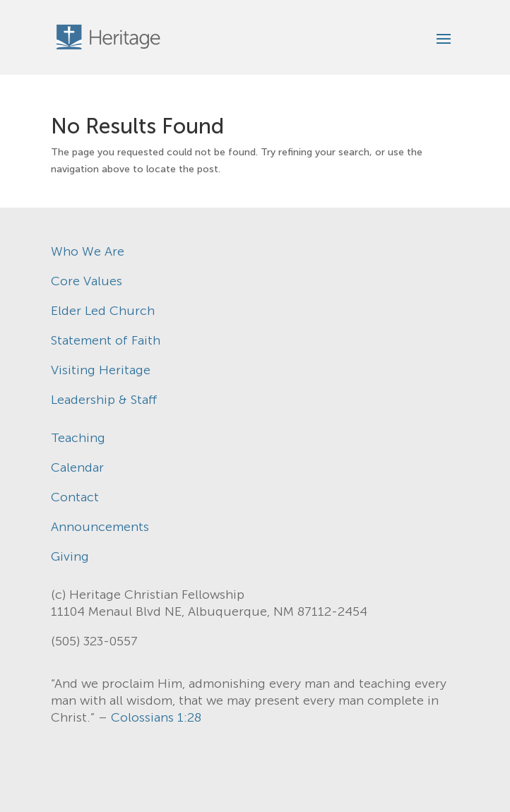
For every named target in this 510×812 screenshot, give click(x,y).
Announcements (100, 527)
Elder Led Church (103, 311)
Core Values (87, 281)
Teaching (78, 438)
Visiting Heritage (101, 370)
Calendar (77, 467)
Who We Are (88, 251)
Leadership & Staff (104, 400)
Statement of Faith (106, 340)
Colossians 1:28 (156, 717)
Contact (75, 497)
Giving (70, 556)
